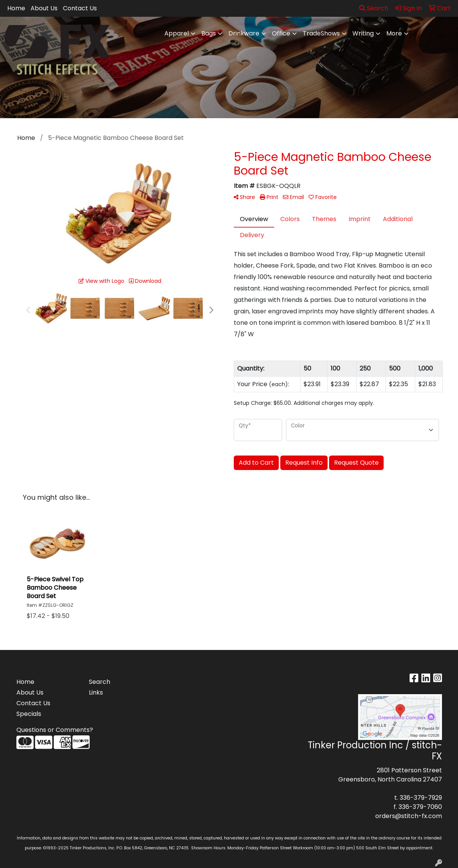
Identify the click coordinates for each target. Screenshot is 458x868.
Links (96, 692)
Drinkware (244, 33)
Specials (29, 714)
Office (281, 33)
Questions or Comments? (55, 730)
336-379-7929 (421, 798)
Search (374, 8)
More (394, 33)
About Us (44, 8)
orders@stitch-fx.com (409, 816)
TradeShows (321, 33)
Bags (209, 33)
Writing (363, 33)
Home (16, 8)
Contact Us (80, 8)
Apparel (177, 33)
